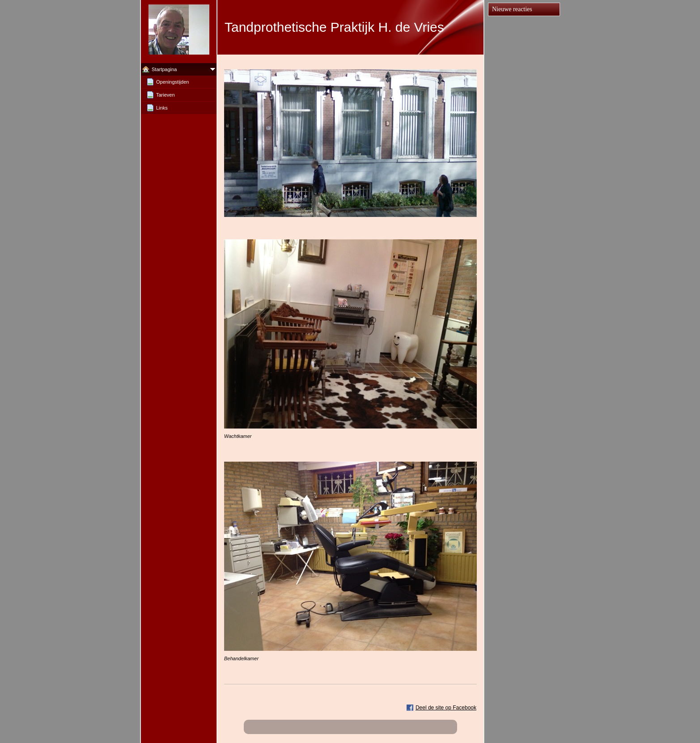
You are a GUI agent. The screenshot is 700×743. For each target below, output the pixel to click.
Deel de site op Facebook (446, 708)
